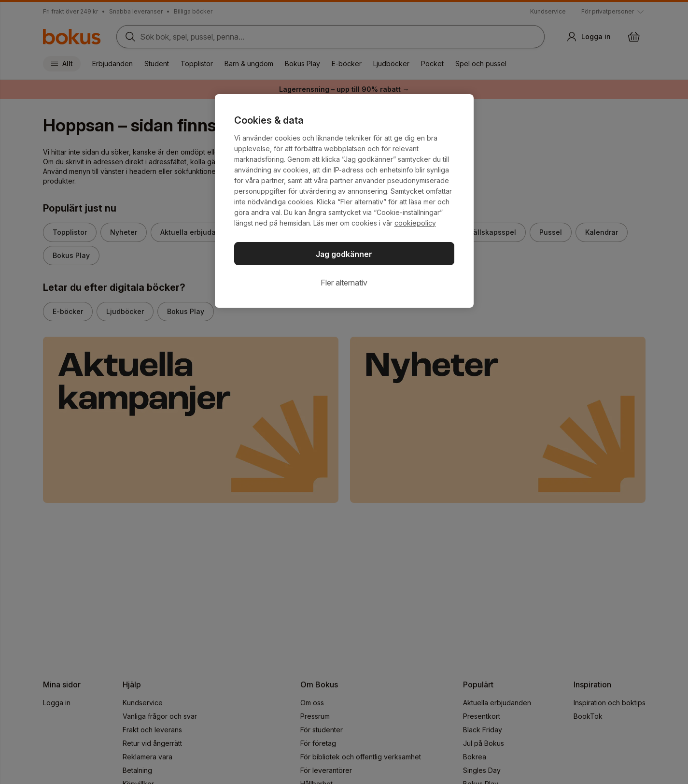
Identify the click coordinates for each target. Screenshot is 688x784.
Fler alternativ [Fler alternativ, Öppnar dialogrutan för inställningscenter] (344, 283)
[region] (344, 201)
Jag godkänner (344, 254)
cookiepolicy (415, 223)
